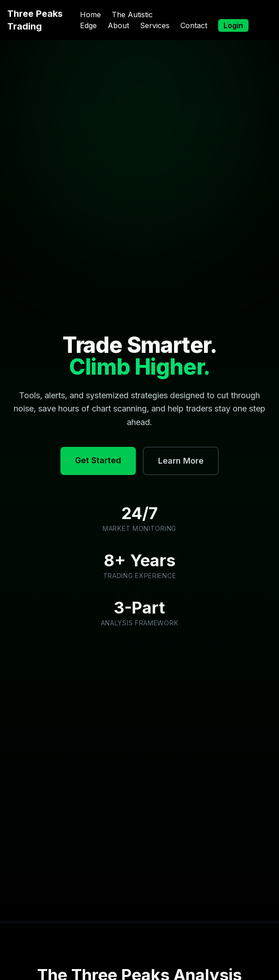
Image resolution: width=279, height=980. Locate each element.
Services (155, 25)
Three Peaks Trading (35, 20)
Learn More (181, 461)
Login (233, 25)
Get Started (98, 460)
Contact (194, 25)
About (118, 25)
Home (90, 15)
